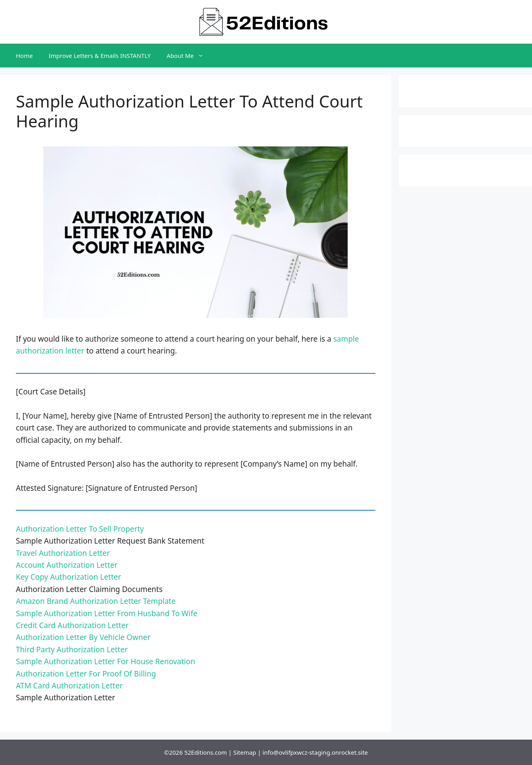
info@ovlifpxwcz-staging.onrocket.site (315, 752)
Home (24, 56)
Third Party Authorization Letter (72, 650)
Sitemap (245, 752)
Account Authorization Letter (67, 565)
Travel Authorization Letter (63, 553)
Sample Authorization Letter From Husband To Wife (107, 613)
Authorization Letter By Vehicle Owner (83, 637)
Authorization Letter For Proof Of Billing (86, 674)
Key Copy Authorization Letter (68, 577)
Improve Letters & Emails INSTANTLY (100, 56)
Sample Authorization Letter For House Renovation (105, 661)
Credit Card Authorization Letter (72, 625)
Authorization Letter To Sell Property (80, 529)
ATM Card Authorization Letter (69, 686)
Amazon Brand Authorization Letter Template (96, 601)
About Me (189, 56)
